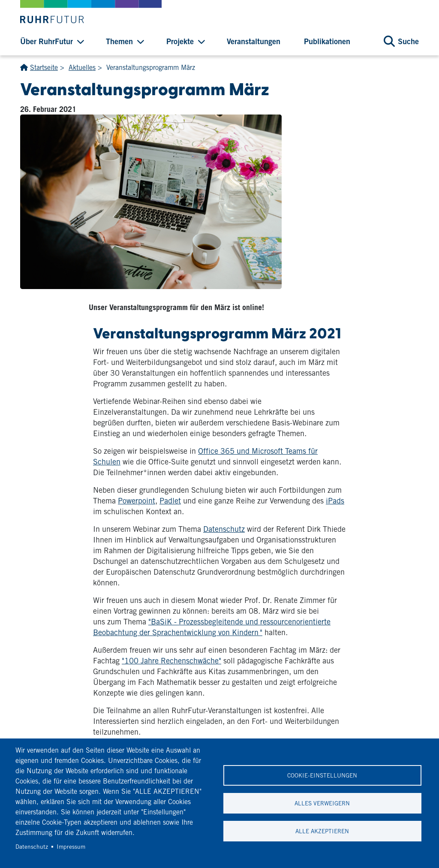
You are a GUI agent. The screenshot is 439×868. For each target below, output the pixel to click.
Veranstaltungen (254, 41)
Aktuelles (82, 68)
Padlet (170, 501)
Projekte (180, 41)
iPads (335, 501)
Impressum (71, 847)
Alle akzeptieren (322, 831)
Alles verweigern (322, 803)
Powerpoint (137, 501)
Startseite (44, 68)
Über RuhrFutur (47, 41)
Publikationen (327, 41)
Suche (408, 41)
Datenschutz (224, 529)
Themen (119, 41)
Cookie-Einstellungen (322, 775)
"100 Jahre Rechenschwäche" (171, 661)
